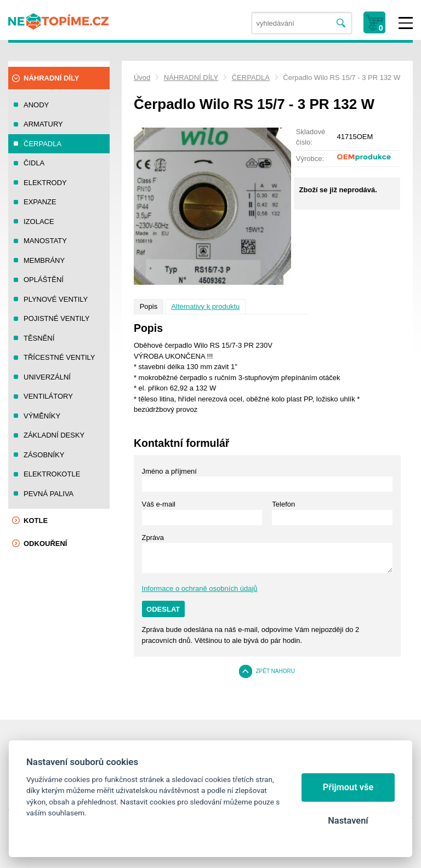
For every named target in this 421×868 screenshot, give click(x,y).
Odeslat (163, 609)
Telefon (283, 504)
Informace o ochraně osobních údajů (200, 588)
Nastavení (348, 821)
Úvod (142, 77)
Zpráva (153, 538)
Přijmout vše (348, 787)
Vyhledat (341, 23)
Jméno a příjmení (169, 471)
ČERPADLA (251, 77)
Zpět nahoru (275, 671)
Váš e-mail (159, 504)
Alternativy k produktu (205, 306)
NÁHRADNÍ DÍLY (191, 77)
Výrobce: (310, 159)
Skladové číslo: (311, 137)
